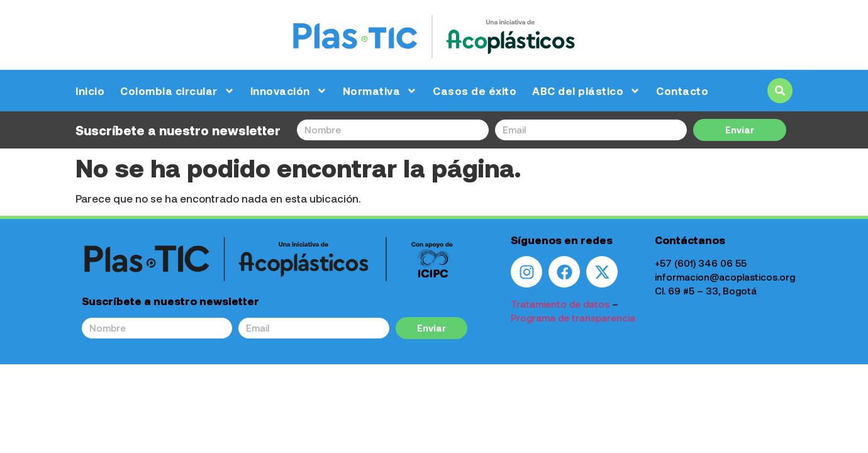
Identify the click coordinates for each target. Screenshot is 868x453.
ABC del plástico (586, 91)
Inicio (90, 91)
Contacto (682, 91)
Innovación (289, 91)
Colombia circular (177, 91)
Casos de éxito (475, 91)
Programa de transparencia (573, 318)
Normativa (380, 91)
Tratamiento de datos (560, 304)
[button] (780, 91)
